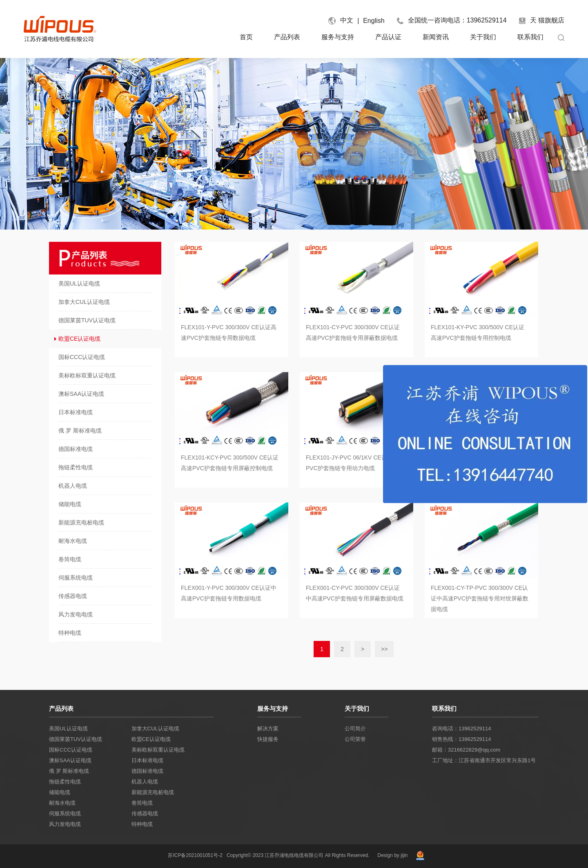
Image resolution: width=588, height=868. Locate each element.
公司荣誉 (355, 739)
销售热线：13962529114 (462, 739)
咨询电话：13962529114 (462, 729)
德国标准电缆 (147, 771)
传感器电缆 (145, 813)
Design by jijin (392, 855)
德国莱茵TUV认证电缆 (76, 739)
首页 (246, 37)
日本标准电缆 (147, 760)
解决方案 (268, 729)
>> (384, 649)
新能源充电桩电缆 (153, 792)
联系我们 (530, 37)
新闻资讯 (436, 37)
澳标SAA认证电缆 (70, 760)
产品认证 (388, 37)
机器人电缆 (145, 782)
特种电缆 (142, 824)
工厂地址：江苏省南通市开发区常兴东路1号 (484, 760)
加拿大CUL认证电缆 (155, 729)
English (374, 21)
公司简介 (355, 729)
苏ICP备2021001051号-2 (195, 855)
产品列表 (287, 37)
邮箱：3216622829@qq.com (466, 750)
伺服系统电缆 (65, 813)
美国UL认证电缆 (68, 729)
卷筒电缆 (142, 803)
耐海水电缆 (62, 803)
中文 (347, 20)
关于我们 (483, 37)
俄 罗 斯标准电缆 (69, 771)
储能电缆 (60, 792)
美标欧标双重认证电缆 (158, 750)
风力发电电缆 (65, 824)
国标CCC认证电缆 (71, 750)
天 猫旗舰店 (542, 20)
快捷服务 (268, 739)
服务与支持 (338, 37)
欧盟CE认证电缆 (151, 739)
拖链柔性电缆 (65, 782)
